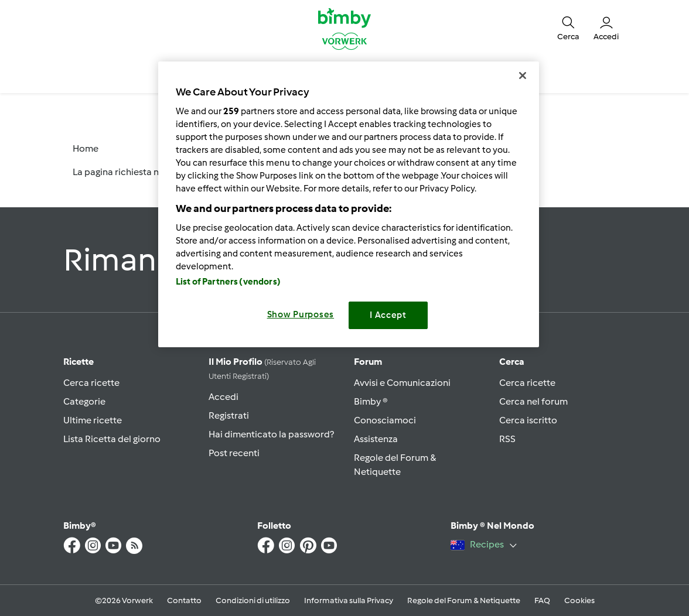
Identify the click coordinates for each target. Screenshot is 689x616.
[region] (349, 204)
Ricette (79, 362)
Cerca (512, 362)
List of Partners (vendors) (228, 282)
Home (86, 148)
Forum (368, 362)
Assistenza (376, 439)
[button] (568, 28)
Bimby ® (371, 401)
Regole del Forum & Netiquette (464, 600)
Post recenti (234, 453)
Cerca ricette (91, 383)
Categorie (84, 401)
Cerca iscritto (528, 420)
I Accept (388, 315)
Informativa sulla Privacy (349, 600)
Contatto (184, 600)
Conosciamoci (385, 420)
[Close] (523, 76)
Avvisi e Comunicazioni (402, 383)
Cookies (579, 600)
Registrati (229, 415)
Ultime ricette (93, 420)
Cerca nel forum (533, 401)
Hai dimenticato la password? (271, 434)
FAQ (542, 600)
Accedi (224, 397)
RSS (507, 439)
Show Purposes (301, 314)
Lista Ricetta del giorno (112, 439)
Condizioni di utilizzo (253, 600)
